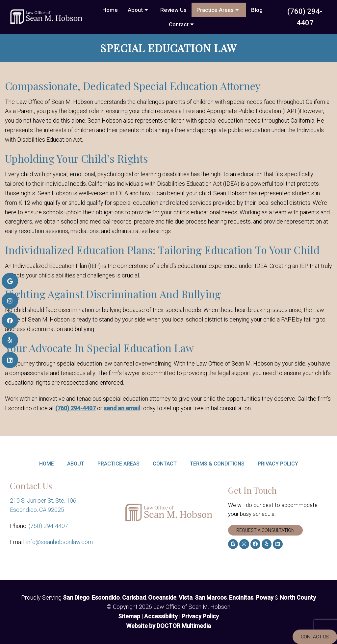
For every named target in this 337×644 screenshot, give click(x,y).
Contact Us (315, 637)
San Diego (76, 597)
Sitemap (129, 616)
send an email (122, 408)
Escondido (106, 597)
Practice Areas (215, 10)
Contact (179, 24)
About (135, 10)
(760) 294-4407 (305, 17)
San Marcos (211, 597)
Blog (257, 10)
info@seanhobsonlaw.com (59, 542)
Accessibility (161, 616)
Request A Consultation (265, 530)
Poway (265, 597)
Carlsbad (134, 597)
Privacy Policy (278, 464)
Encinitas (241, 597)
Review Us (173, 10)
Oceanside (162, 597)
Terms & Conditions (217, 464)
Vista (186, 597)
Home (110, 10)
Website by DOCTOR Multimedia (168, 626)
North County (298, 597)
